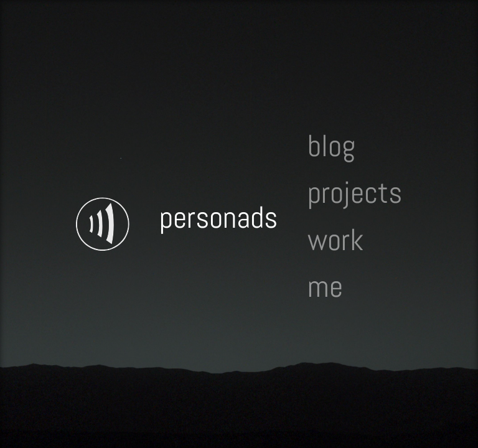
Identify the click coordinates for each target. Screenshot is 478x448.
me (325, 287)
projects (355, 193)
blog (331, 146)
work (335, 240)
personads (218, 217)
